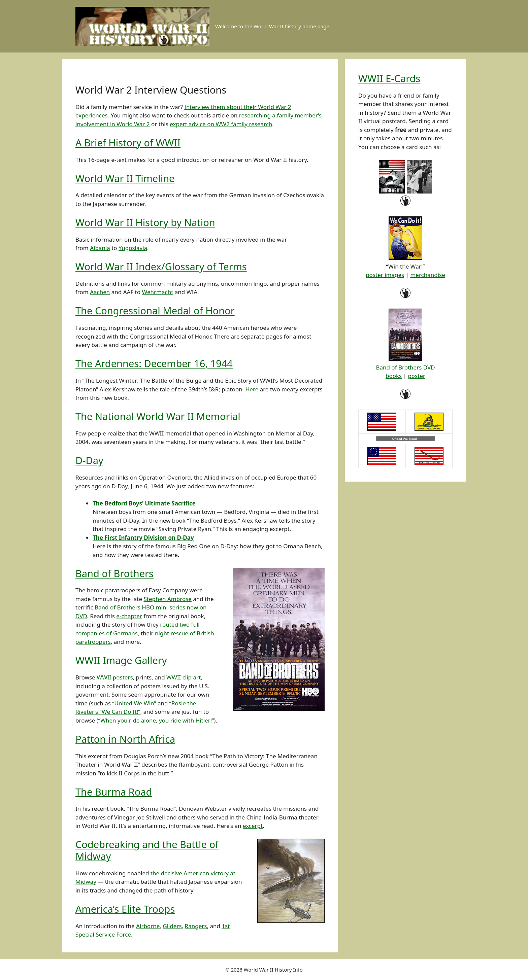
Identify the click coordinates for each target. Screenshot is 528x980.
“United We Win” (134, 703)
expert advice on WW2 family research (221, 124)
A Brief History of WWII (128, 143)
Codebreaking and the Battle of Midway (147, 850)
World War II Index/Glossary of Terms (161, 266)
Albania (100, 248)
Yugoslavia (133, 248)
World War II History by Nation (145, 222)
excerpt (253, 826)
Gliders (172, 926)
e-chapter (129, 616)
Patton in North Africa (125, 739)
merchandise (427, 275)
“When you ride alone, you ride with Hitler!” (156, 720)
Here (252, 389)
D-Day (89, 460)
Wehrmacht (157, 292)
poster (417, 376)
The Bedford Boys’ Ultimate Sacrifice (144, 503)
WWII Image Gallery (121, 660)
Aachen (100, 292)
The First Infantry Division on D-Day (143, 538)
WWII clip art (184, 677)
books (394, 376)
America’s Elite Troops (125, 909)
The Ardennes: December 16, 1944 (154, 363)
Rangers (196, 926)
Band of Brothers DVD (405, 367)
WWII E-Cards (389, 78)
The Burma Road (114, 792)
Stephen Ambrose (167, 599)
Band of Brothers (114, 573)
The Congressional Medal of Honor (155, 310)
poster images (385, 275)
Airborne (148, 926)
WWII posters (115, 677)
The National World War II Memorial (158, 416)
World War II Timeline (125, 178)
